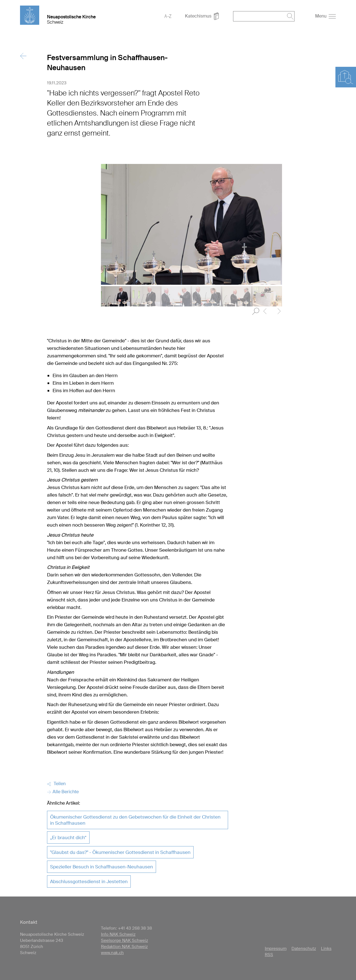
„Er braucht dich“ (68, 837)
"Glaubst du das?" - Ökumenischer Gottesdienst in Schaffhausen (120, 852)
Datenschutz (304, 949)
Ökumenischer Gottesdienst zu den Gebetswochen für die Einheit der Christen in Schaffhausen (135, 820)
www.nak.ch (112, 953)
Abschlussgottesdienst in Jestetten (89, 881)
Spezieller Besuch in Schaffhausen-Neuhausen (102, 867)
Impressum (276, 949)
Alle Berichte (63, 792)
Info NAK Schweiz (118, 934)
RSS (269, 955)
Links (326, 949)
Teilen (56, 784)
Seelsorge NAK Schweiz (124, 940)
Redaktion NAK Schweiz (124, 947)
